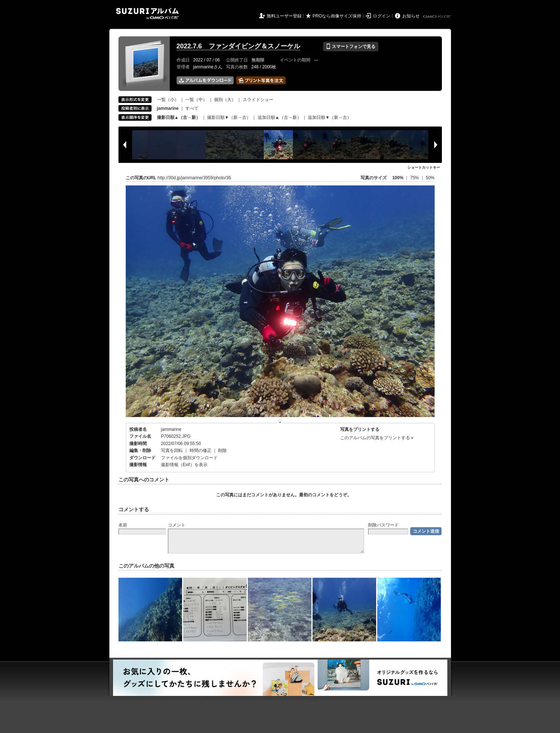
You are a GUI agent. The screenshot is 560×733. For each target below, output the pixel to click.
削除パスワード (383, 525)
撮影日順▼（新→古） (229, 117)
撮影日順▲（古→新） (179, 117)
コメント (177, 525)
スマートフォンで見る (350, 47)
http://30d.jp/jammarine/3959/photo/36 (194, 178)
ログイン (382, 16)
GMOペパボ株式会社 (438, 17)
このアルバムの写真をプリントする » (377, 438)
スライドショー (258, 100)
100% (398, 178)
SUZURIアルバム (147, 14)
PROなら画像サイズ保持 (337, 16)
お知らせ (411, 16)
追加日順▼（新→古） (330, 117)
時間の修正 (201, 450)
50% (430, 178)
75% (415, 178)
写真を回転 (172, 450)
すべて (192, 108)
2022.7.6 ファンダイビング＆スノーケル (238, 46)
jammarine (171, 429)
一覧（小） (168, 100)
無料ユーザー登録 (284, 16)
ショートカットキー (424, 167)
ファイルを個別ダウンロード (189, 458)
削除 (222, 450)
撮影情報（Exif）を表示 (184, 465)
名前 (123, 525)
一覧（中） (196, 100)
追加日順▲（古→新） (279, 117)
